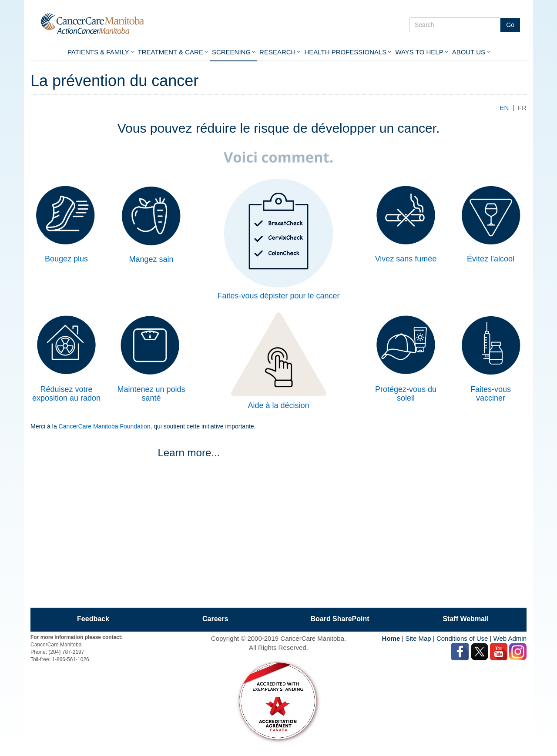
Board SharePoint (340, 619)
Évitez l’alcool (491, 259)
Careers (215, 619)
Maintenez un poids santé (151, 394)
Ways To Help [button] (419, 52)
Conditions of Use (462, 638)
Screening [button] (231, 52)
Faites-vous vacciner (491, 394)
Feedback (93, 619)
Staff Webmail (466, 619)
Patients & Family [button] (98, 52)
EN (505, 108)
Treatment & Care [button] (171, 52)
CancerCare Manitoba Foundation (105, 426)
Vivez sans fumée (406, 259)
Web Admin (510, 638)
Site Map (418, 638)
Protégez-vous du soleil (406, 394)
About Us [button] (469, 52)
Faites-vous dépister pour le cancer (278, 296)
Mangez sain (151, 259)
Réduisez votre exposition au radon (66, 394)
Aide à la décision (278, 405)
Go (510, 25)
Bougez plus (66, 259)
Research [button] (277, 52)
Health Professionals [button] (345, 52)
